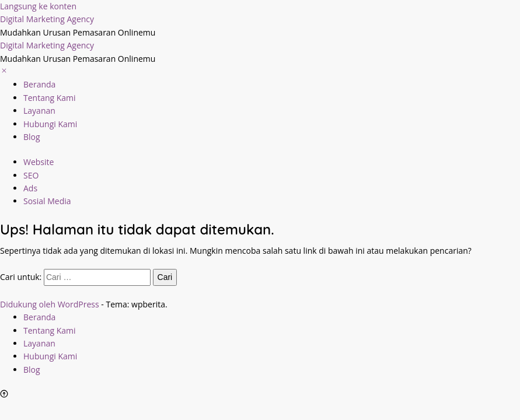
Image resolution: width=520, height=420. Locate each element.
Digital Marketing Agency (47, 19)
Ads (30, 188)
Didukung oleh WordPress (50, 304)
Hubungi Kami (50, 124)
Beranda (39, 84)
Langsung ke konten (38, 6)
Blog (32, 137)
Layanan (39, 111)
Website (39, 162)
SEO (31, 175)
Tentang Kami (50, 98)
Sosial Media (47, 201)
